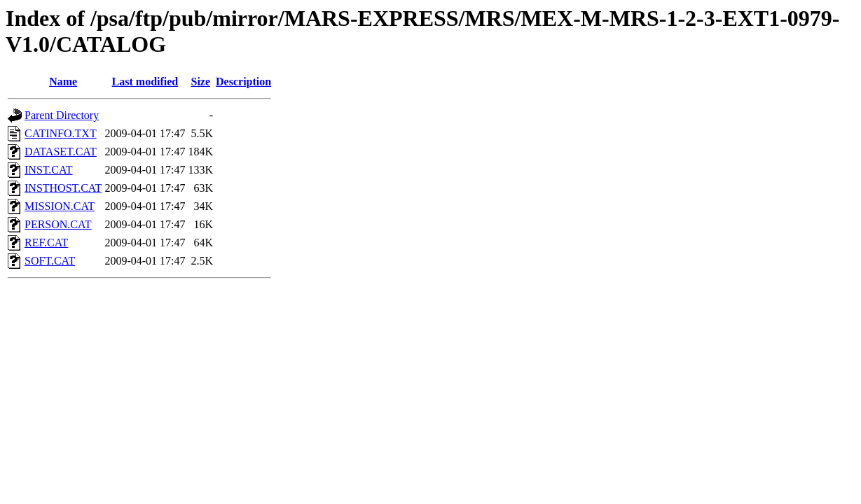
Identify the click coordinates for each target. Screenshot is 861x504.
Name (63, 82)
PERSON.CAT (58, 224)
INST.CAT (49, 170)
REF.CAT (46, 243)
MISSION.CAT (60, 206)
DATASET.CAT (61, 152)
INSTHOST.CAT (63, 188)
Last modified (145, 82)
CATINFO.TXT (61, 133)
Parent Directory (62, 115)
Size (200, 82)
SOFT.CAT (50, 261)
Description (243, 82)
